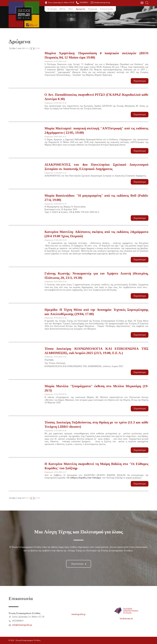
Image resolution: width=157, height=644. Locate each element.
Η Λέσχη (52, 9)
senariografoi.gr (78, 614)
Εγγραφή (93, 9)
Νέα (71, 9)
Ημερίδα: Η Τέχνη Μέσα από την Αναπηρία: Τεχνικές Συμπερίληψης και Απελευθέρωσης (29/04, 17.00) (97, 312)
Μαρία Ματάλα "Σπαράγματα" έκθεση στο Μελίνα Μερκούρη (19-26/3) (97, 388)
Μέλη (62, 9)
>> (39, 48)
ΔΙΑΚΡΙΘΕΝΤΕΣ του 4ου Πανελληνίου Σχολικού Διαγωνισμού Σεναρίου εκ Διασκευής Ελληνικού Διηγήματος (97, 167)
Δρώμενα (80, 9)
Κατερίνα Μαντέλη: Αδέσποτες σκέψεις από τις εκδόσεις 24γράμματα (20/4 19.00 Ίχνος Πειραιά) (97, 234)
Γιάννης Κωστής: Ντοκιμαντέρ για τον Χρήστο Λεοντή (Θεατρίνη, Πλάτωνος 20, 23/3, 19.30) (97, 276)
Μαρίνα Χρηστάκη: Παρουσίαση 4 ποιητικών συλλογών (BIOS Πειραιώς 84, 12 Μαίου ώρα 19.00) (97, 55)
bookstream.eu (126, 619)
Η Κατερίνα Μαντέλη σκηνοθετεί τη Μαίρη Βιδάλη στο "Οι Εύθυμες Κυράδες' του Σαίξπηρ (97, 466)
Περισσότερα (140, 81)
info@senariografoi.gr (102, 2)
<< (27, 48)
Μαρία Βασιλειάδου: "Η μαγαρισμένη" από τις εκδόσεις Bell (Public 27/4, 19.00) (97, 198)
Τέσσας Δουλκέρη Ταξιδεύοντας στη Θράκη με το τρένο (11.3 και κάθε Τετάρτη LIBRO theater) (97, 424)
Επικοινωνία (107, 9)
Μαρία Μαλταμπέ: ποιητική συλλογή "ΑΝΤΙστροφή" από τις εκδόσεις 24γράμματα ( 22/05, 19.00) (97, 130)
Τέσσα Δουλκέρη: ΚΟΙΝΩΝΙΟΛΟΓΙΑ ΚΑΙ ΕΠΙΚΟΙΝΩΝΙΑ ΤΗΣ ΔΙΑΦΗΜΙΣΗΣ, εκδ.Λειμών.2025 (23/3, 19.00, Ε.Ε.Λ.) (97, 351)
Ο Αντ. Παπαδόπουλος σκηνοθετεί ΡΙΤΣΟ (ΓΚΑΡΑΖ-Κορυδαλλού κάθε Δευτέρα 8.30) (97, 97)
